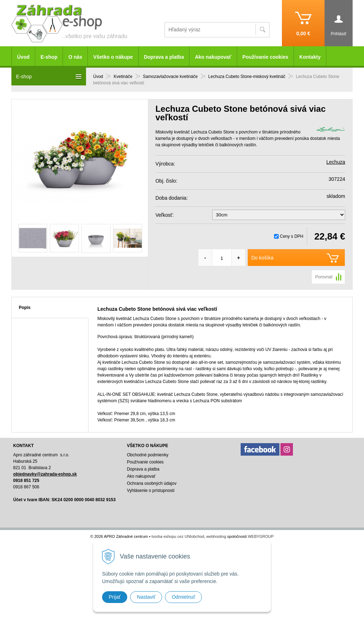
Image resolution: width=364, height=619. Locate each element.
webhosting (216, 536)
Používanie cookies (265, 57)
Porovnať (324, 277)
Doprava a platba (164, 57)
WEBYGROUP (261, 536)
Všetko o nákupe (113, 57)
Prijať (115, 597)
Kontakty (310, 57)
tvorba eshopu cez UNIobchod (178, 536)
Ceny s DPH (291, 236)
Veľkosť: (164, 215)
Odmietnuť (183, 597)
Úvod (23, 57)
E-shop (49, 57)
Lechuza (336, 162)
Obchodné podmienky (148, 455)
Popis (25, 308)
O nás (75, 57)
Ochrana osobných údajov (152, 483)
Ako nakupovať (213, 57)
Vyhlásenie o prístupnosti (151, 491)
